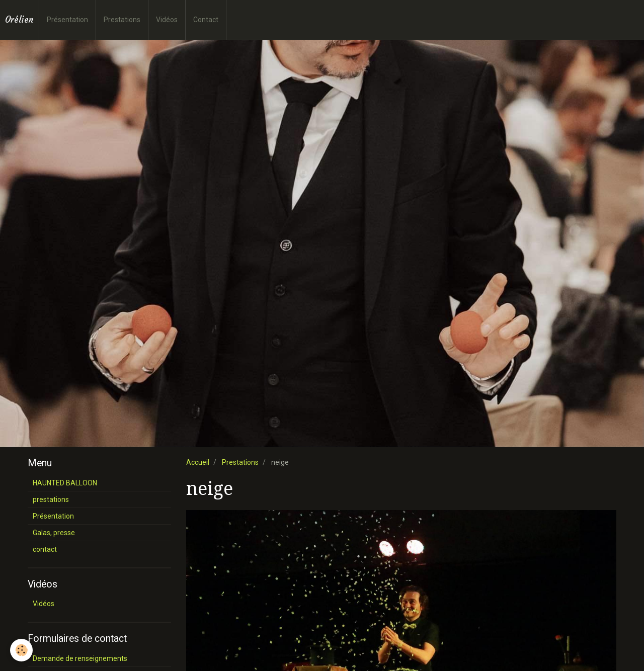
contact (45, 549)
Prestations (122, 20)
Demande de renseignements (80, 658)
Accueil (198, 462)
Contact (206, 20)
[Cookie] (21, 650)
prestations (51, 499)
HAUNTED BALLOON (65, 483)
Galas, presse (54, 533)
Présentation (67, 20)
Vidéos (167, 20)
